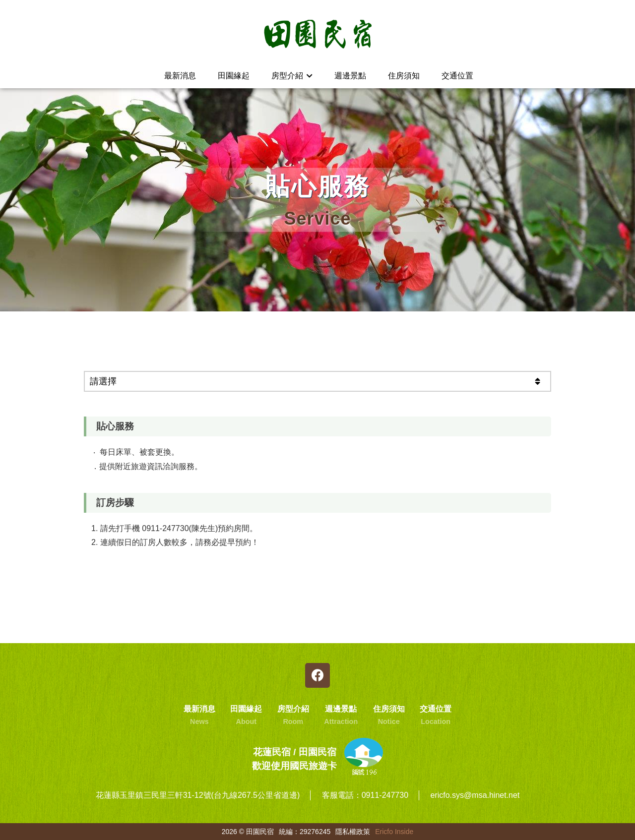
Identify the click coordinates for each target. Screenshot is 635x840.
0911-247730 (385, 795)
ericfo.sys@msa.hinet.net (475, 795)
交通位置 (457, 76)
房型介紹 (292, 76)
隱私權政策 (353, 832)
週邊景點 (350, 76)
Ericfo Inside (394, 832)
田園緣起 (234, 76)
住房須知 (404, 76)
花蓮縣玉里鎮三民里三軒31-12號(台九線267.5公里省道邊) (198, 795)
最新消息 (180, 76)
